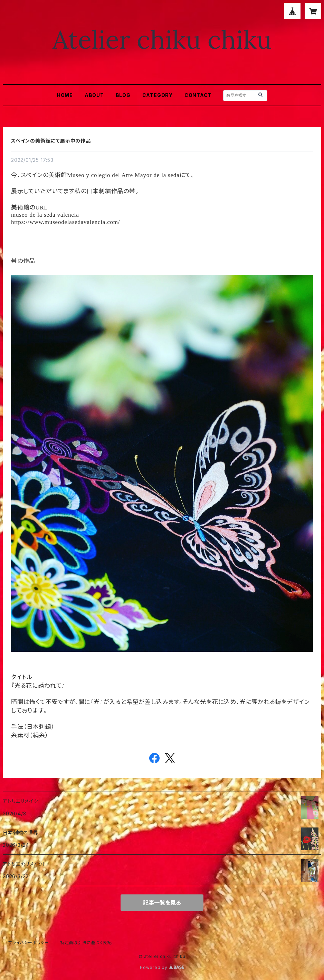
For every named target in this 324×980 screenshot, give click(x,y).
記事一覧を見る (162, 903)
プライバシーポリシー (29, 943)
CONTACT (198, 95)
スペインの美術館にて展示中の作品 (51, 141)
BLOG (123, 95)
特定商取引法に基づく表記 (86, 943)
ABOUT (94, 95)
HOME (65, 95)
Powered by (162, 967)
